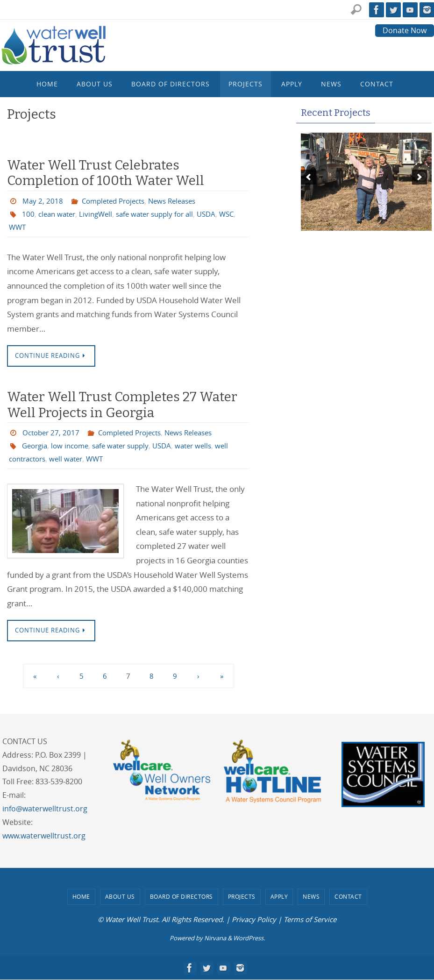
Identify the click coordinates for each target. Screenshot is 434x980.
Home (81, 897)
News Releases (181, 201)
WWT (38, 227)
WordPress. (249, 938)
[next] (420, 177)
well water (87, 459)
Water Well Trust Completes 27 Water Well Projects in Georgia (122, 405)
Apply (279, 897)
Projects (242, 897)
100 (28, 214)
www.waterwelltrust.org (44, 836)
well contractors (37, 459)
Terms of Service (310, 920)
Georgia (36, 446)
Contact (348, 897)
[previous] (308, 177)
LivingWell (100, 214)
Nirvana (215, 938)
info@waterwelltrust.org (45, 809)
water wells (206, 446)
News (311, 897)
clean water (59, 214)
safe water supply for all (163, 214)
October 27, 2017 (52, 433)
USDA (219, 214)
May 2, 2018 (43, 201)
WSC (17, 227)
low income (74, 446)
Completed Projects (117, 201)
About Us (120, 897)
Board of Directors (181, 897)
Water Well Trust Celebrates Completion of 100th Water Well (106, 173)
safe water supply (128, 446)
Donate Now (405, 30)
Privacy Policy (254, 920)
